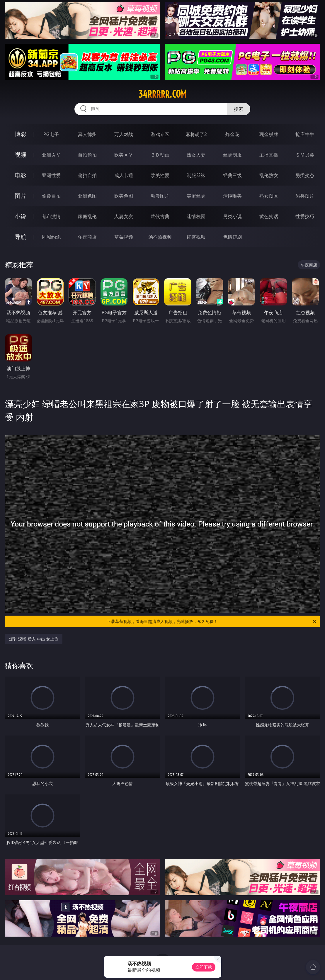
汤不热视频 (160, 237)
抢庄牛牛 (305, 134)
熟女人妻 (196, 155)
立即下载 (204, 967)
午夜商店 (87, 237)
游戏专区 (160, 134)
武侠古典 (160, 216)
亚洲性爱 (51, 175)
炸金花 (232, 134)
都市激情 (51, 216)
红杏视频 (196, 237)
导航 (21, 237)
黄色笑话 (269, 216)
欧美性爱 (160, 175)
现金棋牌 (269, 134)
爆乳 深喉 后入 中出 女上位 (34, 639)
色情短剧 (232, 237)
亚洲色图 (87, 196)
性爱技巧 (305, 216)
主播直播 (269, 155)
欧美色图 (124, 196)
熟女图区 (269, 196)
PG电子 (51, 134)
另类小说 (232, 216)
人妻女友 (124, 216)
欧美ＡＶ (124, 155)
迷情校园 (196, 216)
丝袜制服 (232, 155)
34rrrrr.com (162, 94)
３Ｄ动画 (160, 155)
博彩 (21, 134)
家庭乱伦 (87, 216)
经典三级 (232, 175)
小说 (21, 216)
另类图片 (305, 196)
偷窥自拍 (51, 196)
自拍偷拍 (87, 155)
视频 (21, 155)
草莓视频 (124, 237)
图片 (21, 196)
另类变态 (305, 175)
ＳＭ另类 (305, 155)
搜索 (239, 109)
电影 (21, 175)
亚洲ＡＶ (51, 155)
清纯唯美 (232, 196)
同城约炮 (51, 237)
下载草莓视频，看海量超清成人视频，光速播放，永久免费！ (212, 621)
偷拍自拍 (87, 175)
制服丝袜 (196, 175)
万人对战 (124, 134)
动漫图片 (160, 196)
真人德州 (87, 134)
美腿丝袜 (196, 196)
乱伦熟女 (269, 175)
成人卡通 (124, 175)
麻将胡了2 (196, 134)
